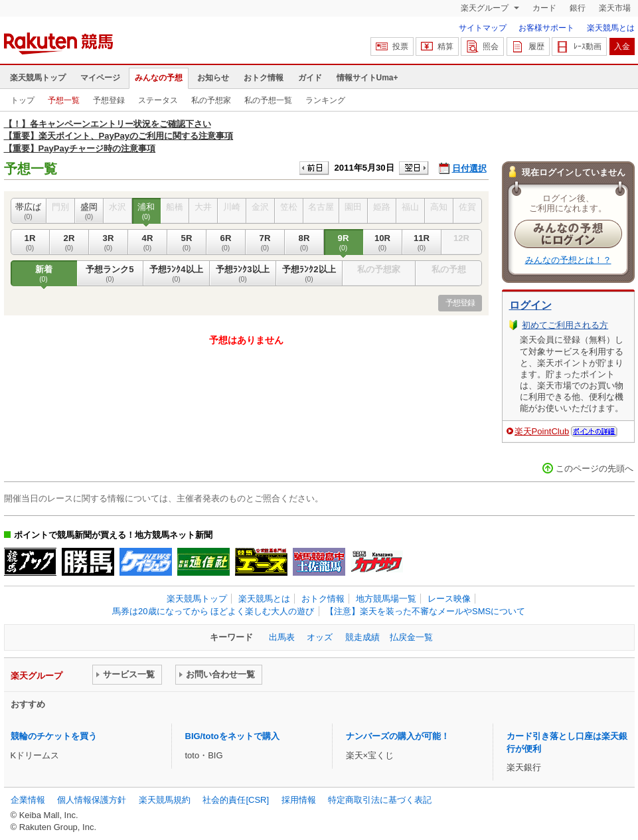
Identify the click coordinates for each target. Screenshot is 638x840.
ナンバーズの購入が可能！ (398, 736)
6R (226, 242)
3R (109, 242)
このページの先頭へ (595, 468)
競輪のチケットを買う (54, 736)
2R (69, 242)
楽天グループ (486, 8)
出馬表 (282, 637)
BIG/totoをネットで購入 (232, 736)
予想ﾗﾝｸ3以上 (243, 274)
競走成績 (362, 637)
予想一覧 (64, 100)
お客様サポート (546, 28)
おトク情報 (264, 78)
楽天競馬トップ (38, 78)
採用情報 (299, 800)
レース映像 (449, 599)
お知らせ (213, 78)
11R (422, 242)
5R (187, 242)
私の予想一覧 (268, 100)
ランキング (325, 100)
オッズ (320, 637)
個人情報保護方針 (92, 800)
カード (544, 8)
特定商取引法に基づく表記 (380, 800)
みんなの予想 (159, 78)
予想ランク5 (110, 274)
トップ (23, 100)
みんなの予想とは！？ (568, 260)
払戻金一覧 (411, 637)
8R (304, 242)
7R (265, 242)
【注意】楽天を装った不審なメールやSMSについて (425, 611)
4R (148, 242)
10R (383, 242)
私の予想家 (211, 100)
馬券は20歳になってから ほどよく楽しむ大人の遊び (213, 611)
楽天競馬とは (611, 28)
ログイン (530, 305)
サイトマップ (483, 28)
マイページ (100, 78)
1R (30, 242)
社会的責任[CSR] (236, 800)
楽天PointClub (542, 431)
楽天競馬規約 (165, 800)
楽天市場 (615, 8)
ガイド (310, 78)
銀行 (578, 8)
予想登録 (109, 100)
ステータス (158, 100)
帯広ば (29, 211)
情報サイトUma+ (367, 78)
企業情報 (28, 800)
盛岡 (89, 211)
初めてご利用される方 (565, 325)
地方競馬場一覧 (386, 599)
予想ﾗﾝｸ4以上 (177, 274)
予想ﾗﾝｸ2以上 (309, 274)
